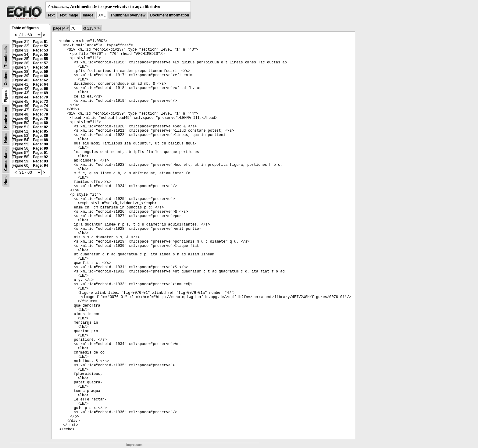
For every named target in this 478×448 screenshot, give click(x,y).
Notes (6, 138)
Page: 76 (40, 110)
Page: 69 (40, 93)
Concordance (6, 159)
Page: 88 (40, 140)
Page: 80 (40, 123)
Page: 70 (40, 97)
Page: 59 (40, 72)
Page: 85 (40, 131)
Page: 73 (40, 101)
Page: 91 (40, 153)
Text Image (69, 15)
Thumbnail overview (128, 15)
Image (88, 15)
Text (51, 15)
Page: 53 (40, 50)
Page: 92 (40, 157)
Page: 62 (40, 80)
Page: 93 (40, 161)
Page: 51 (40, 42)
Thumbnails (6, 57)
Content (6, 78)
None (6, 180)
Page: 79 (40, 119)
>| (99, 28)
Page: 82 (40, 127)
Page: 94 (40, 165)
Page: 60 (40, 76)
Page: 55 (40, 55)
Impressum (134, 445)
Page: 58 (40, 67)
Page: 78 (40, 114)
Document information (169, 15)
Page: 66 (40, 89)
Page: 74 (40, 106)
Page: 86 (40, 136)
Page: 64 (40, 84)
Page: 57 (40, 63)
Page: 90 (40, 144)
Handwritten (6, 117)
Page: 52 (40, 46)
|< (64, 28)
